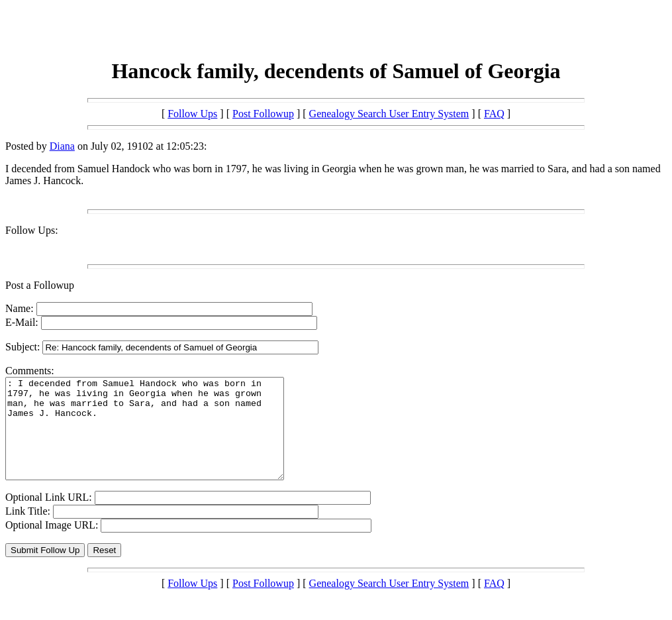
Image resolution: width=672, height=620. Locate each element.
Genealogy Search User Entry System (389, 114)
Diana (62, 146)
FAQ (494, 114)
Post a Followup (40, 285)
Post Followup (263, 114)
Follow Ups (192, 114)
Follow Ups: (32, 230)
